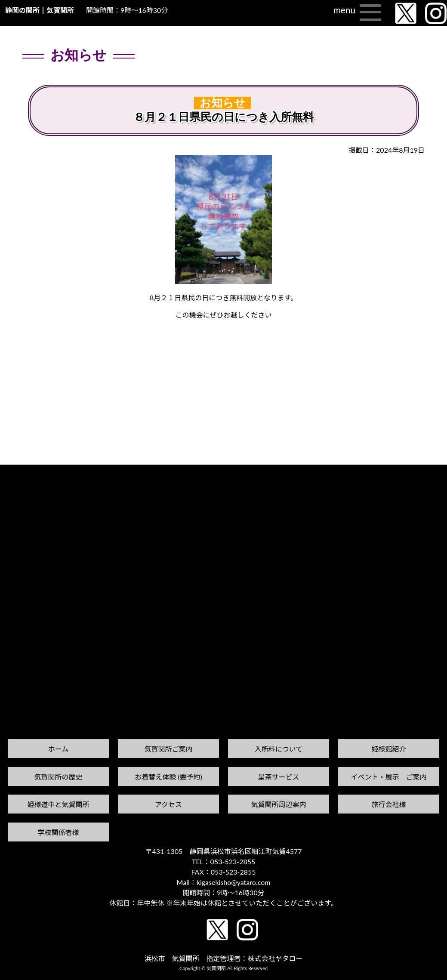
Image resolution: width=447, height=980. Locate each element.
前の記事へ (22, 481)
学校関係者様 (58, 832)
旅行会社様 (388, 804)
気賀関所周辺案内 (278, 804)
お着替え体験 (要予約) (168, 777)
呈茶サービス (278, 777)
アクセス (168, 804)
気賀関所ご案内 (168, 749)
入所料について (279, 749)
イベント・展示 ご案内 (388, 777)
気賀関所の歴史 (58, 777)
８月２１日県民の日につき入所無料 (224, 117)
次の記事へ (425, 473)
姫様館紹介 (388, 749)
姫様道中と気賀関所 (58, 804)
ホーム (59, 749)
